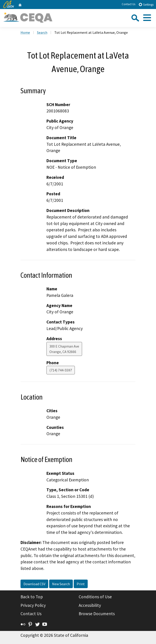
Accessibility (90, 605)
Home (25, 32)
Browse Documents (97, 614)
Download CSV (34, 584)
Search (42, 32)
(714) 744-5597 (61, 370)
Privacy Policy (33, 605)
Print (81, 584)
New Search (61, 584)
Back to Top (32, 597)
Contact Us (128, 4)
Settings (146, 4)
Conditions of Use (95, 597)
